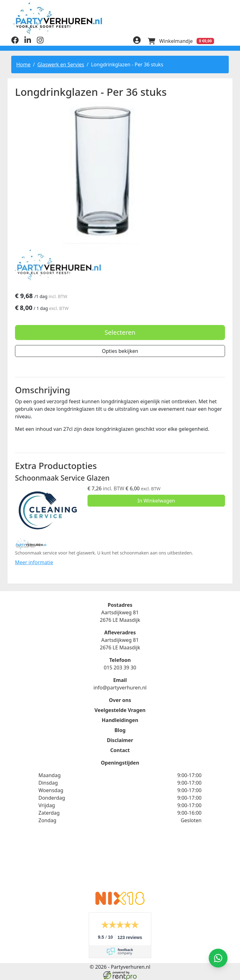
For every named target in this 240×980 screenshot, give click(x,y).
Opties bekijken (120, 351)
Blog (120, 730)
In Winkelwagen (156, 501)
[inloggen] (136, 41)
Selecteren (120, 332)
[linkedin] (27, 42)
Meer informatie (34, 562)
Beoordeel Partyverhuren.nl (120, 861)
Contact (120, 750)
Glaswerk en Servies (61, 64)
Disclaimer (120, 740)
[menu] (225, 41)
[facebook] (15, 42)
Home (23, 64)
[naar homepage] (120, 18)
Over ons (120, 700)
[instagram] (40, 42)
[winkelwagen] (181, 41)
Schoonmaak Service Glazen (62, 478)
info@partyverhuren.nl (120, 687)
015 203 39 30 (120, 667)
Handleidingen (120, 720)
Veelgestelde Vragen (120, 710)
